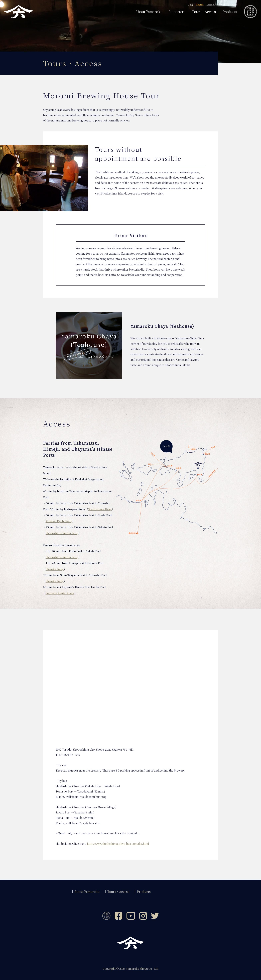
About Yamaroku (87, 891)
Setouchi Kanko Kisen (60, 593)
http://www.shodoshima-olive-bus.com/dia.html (118, 844)
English (200, 5)
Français (232, 5)
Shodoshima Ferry (100, 509)
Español (210, 5)
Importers (177, 12)
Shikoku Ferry (55, 569)
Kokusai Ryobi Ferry (59, 521)
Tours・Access (204, 12)
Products (230, 12)
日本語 (190, 5)
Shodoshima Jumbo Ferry (62, 533)
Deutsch (221, 5)
